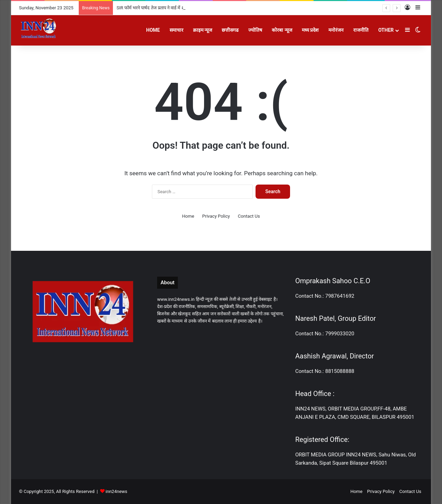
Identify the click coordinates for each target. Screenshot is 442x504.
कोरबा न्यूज (282, 30)
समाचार (176, 30)
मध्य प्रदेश (310, 30)
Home (153, 30)
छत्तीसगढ (230, 30)
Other (386, 30)
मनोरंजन (336, 30)
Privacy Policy (216, 216)
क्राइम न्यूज (203, 30)
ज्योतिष (255, 30)
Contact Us (249, 216)
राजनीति (361, 30)
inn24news (117, 491)
